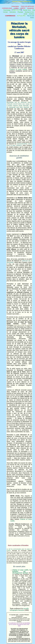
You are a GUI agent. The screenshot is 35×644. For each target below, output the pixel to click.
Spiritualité (17, 10)
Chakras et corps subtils (18, 69)
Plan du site (31, 16)
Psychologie (7, 10)
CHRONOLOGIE (7, 8)
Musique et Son (29, 12)
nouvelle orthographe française (19, 609)
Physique (20, 12)
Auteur (32, 18)
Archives (32, 14)
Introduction (31, 8)
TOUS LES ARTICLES (27, 6)
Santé (25, 14)
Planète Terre (27, 10)
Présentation (15, 6)
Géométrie (13, 12)
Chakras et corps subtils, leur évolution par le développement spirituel (22, 571)
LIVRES (16, 8)
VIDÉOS (23, 8)
